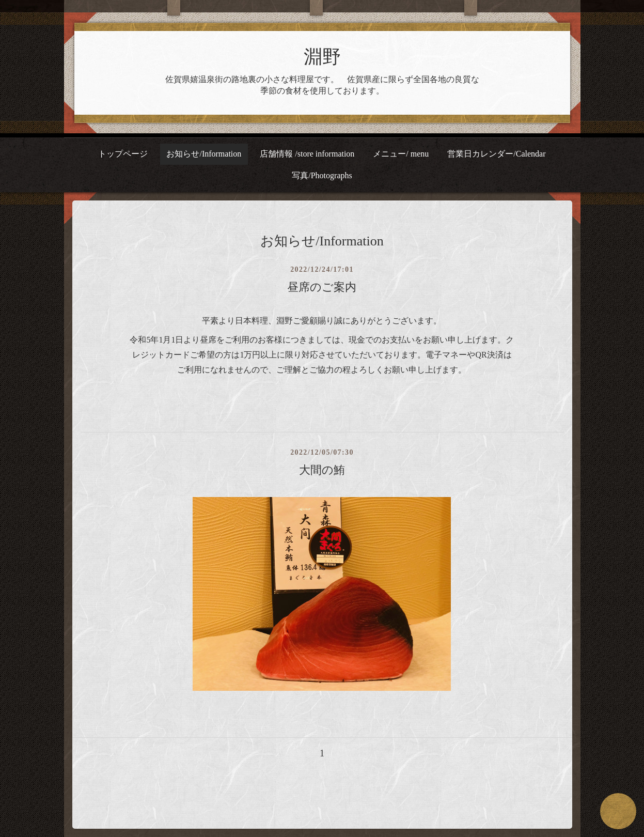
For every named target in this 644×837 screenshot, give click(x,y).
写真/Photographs (322, 175)
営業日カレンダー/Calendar (496, 154)
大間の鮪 (322, 470)
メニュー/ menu (401, 154)
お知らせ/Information (204, 154)
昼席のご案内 (322, 287)
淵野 (322, 57)
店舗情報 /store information (307, 154)
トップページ (123, 154)
